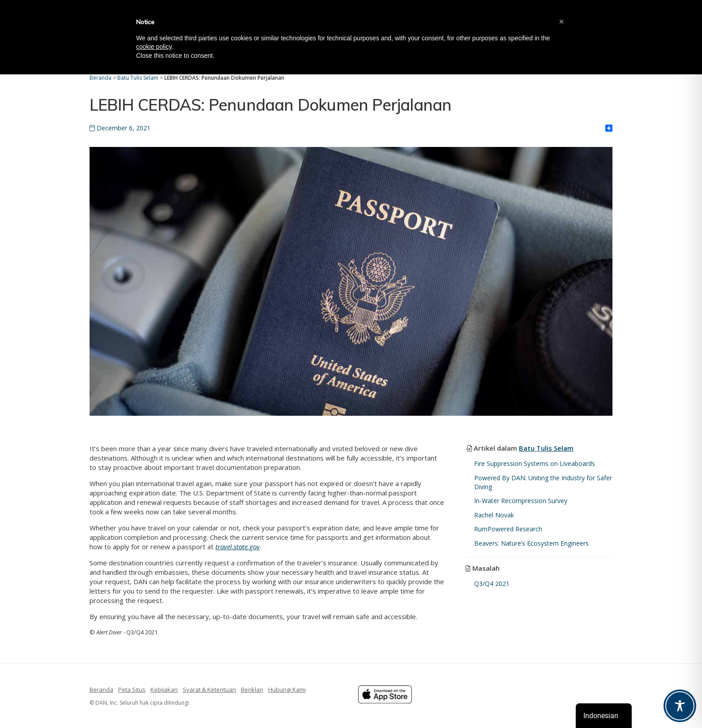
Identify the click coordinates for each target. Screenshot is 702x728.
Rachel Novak (494, 515)
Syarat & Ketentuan (209, 689)
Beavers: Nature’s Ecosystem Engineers (531, 543)
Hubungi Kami (287, 689)
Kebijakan (164, 689)
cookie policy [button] (154, 47)
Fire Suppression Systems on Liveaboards (535, 463)
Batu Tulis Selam (546, 448)
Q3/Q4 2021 (492, 584)
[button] (561, 22)
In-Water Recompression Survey (521, 501)
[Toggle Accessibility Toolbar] (680, 706)
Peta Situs (132, 689)
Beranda (101, 689)
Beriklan (252, 689)
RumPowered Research (508, 529)
